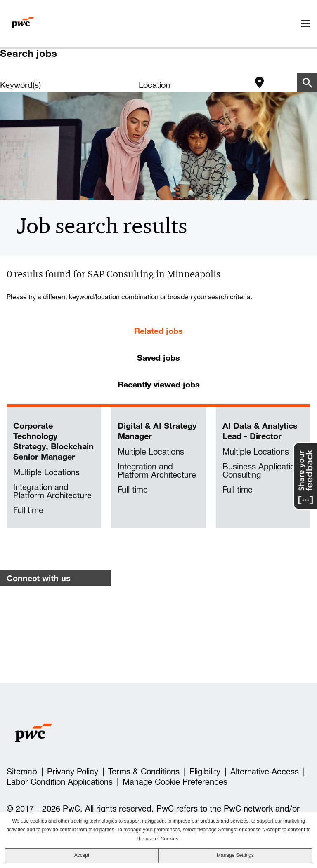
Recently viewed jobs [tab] (159, 384)
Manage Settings (235, 855)
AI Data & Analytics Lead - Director (260, 431)
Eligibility (205, 772)
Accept (82, 855)
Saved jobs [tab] (158, 358)
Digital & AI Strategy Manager (157, 431)
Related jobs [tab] (158, 331)
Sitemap (22, 772)
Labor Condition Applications (60, 782)
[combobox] (195, 85)
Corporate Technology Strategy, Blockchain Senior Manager (53, 441)
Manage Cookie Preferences (175, 782)
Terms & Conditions (144, 772)
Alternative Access (265, 772)
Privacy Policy (73, 772)
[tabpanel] (158, 468)
